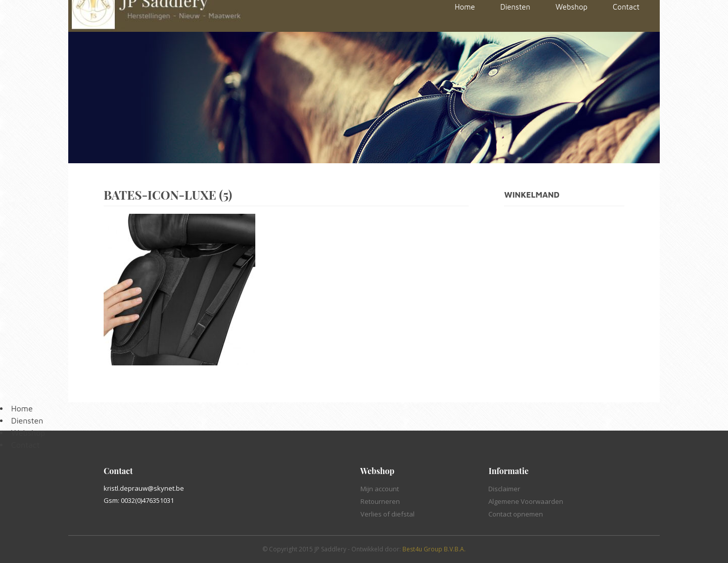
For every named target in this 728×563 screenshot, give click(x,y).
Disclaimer (504, 489)
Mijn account (380, 489)
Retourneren (380, 501)
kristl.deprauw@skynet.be (144, 488)
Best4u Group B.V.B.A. (434, 549)
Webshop (28, 433)
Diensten (27, 420)
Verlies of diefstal (388, 514)
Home (22, 408)
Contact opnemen (516, 514)
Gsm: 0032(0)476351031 (139, 500)
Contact (26, 445)
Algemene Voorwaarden (526, 501)
